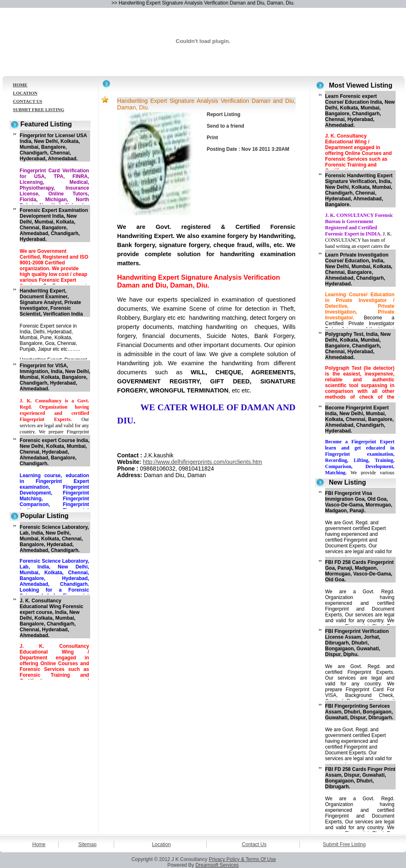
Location (161, 844)
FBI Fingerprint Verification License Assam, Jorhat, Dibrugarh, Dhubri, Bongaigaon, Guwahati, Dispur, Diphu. (357, 643)
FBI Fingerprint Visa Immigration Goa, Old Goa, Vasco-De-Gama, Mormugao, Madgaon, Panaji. (359, 502)
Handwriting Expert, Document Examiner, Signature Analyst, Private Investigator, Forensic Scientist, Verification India (51, 302)
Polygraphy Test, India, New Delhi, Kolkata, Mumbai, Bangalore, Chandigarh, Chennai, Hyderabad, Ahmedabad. (358, 346)
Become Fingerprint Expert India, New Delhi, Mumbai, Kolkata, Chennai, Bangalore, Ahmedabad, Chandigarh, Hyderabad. (359, 419)
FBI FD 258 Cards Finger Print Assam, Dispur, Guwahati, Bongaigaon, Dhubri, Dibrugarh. (360, 778)
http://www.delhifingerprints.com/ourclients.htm (202, 462)
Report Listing (223, 114)
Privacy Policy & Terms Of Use (242, 859)
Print (212, 138)
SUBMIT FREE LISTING (38, 109)
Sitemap (87, 844)
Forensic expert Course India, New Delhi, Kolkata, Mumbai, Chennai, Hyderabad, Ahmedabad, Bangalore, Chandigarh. (55, 452)
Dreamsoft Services (217, 865)
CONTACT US (27, 101)
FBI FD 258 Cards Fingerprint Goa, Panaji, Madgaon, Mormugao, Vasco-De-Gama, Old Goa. (359, 571)
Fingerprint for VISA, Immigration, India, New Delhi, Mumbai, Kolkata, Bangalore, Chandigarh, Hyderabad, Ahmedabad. (55, 377)
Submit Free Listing (344, 844)
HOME (20, 85)
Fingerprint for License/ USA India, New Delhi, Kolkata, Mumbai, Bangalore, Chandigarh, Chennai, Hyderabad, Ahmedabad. (53, 147)
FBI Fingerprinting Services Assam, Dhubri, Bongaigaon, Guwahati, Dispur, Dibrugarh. (359, 712)
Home (39, 844)
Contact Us (254, 844)
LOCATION (25, 93)
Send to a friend (226, 126)
